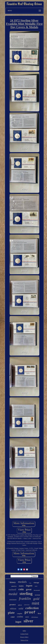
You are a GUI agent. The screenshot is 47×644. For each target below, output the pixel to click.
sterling (26, 594)
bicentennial (37, 590)
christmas (35, 617)
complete (20, 614)
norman (37, 595)
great (29, 589)
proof (30, 612)
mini (27, 617)
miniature (13, 600)
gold (36, 599)
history (13, 582)
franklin (25, 598)
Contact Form (24, 634)
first (39, 614)
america (14, 586)
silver (29, 621)
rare (36, 586)
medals (22, 582)
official (20, 605)
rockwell (12, 590)
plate (11, 613)
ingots (29, 586)
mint (35, 603)
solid (21, 608)
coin (21, 589)
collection (32, 608)
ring (30, 583)
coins (20, 617)
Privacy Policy (24, 637)
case (13, 617)
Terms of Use (24, 640)
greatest (13, 605)
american (27, 605)
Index (24, 631)
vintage (36, 583)
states (21, 586)
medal (13, 594)
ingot (18, 622)
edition (13, 609)
